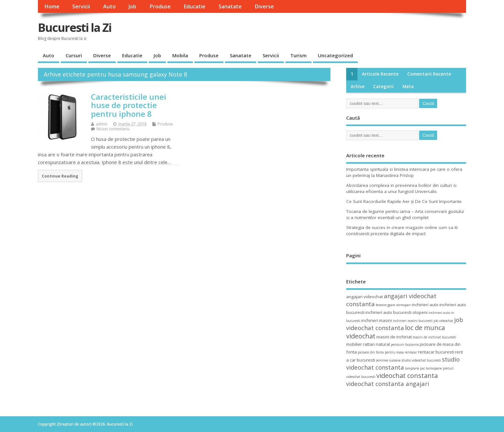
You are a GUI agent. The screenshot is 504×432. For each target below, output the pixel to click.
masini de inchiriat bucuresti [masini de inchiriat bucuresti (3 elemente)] (434, 337)
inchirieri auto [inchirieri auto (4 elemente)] (425, 305)
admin (102, 124)
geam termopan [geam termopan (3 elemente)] (399, 305)
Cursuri (74, 55)
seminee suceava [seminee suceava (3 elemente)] (388, 360)
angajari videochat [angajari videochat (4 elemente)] (364, 297)
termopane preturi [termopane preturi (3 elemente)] (440, 368)
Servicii (81, 6)
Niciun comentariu (113, 129)
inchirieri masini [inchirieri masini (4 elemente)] (377, 320)
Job (132, 6)
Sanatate (230, 6)
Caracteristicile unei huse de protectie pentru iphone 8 (129, 105)
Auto (109, 6)
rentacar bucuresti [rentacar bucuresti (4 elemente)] (436, 352)
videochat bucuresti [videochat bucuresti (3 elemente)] (361, 377)
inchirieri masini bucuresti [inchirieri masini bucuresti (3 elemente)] (413, 321)
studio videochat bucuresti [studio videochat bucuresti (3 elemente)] (421, 360)
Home (52, 6)
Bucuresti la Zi (75, 28)
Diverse (264, 6)
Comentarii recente (429, 74)
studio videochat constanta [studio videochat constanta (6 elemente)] (403, 363)
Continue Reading (60, 176)
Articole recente (380, 74)
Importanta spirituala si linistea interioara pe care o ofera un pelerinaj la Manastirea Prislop (404, 172)
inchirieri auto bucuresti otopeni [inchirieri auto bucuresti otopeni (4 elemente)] (396, 312)
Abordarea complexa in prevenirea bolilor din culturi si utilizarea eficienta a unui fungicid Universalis (401, 188)
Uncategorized (335, 55)
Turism (298, 55)
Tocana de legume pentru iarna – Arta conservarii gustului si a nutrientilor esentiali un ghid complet (405, 214)
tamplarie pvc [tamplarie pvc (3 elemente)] (415, 368)
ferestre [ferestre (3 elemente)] (381, 305)
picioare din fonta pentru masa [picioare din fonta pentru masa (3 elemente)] (381, 352)
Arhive (358, 87)
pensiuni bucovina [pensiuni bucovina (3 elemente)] (405, 345)
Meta (408, 87)
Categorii (383, 87)
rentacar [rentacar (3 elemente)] (411, 352)
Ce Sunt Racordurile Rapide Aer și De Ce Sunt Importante (404, 201)
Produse (160, 6)
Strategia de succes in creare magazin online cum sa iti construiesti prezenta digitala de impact (402, 230)
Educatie (194, 6)
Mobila (180, 55)
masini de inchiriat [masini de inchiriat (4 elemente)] (394, 337)
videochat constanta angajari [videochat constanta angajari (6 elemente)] (388, 384)
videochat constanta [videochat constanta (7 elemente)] (407, 376)
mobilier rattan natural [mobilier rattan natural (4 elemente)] (368, 344)
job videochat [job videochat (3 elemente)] (443, 321)
